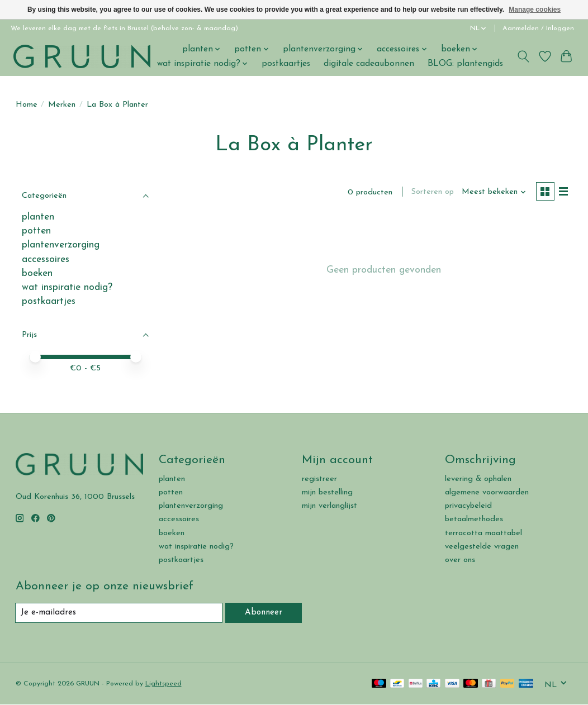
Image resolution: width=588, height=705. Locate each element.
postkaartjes (286, 64)
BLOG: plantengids (465, 64)
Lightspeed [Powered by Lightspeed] (163, 684)
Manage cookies (535, 9)
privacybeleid (468, 506)
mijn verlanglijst (329, 506)
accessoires (46, 259)
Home (27, 105)
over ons (460, 560)
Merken (62, 105)
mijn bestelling (327, 492)
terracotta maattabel (483, 533)
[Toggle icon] (523, 56)
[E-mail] (120, 613)
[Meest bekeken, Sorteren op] (492, 192)
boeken (37, 273)
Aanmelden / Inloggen (538, 28)
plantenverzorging (61, 245)
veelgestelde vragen (482, 547)
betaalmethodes (474, 519)
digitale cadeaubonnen (369, 64)
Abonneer (264, 613)
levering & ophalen (478, 479)
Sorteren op (431, 192)
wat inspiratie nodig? (67, 287)
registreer (319, 479)
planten (38, 217)
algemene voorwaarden (487, 492)
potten (36, 231)
